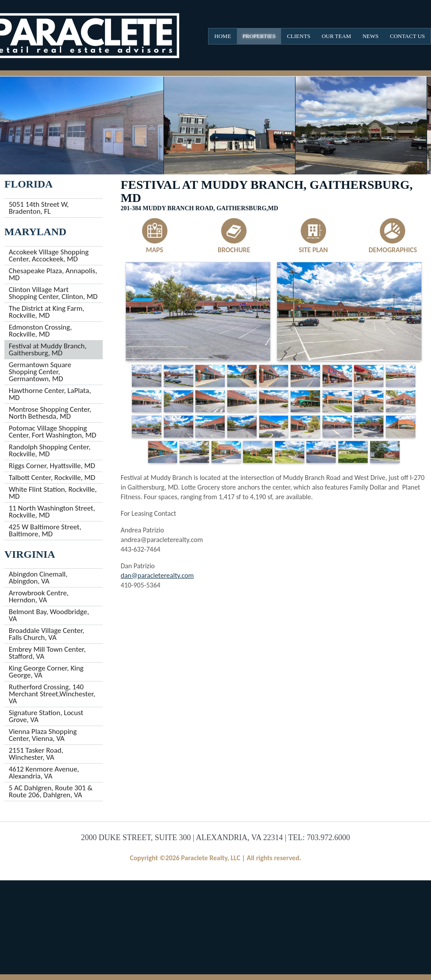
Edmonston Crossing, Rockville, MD (40, 331)
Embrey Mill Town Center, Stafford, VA (47, 653)
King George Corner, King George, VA (46, 672)
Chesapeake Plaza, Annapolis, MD (53, 274)
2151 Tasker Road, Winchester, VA (36, 754)
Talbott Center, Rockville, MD (52, 478)
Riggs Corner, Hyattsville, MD (52, 466)
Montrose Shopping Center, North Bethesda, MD (50, 413)
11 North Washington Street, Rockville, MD (52, 512)
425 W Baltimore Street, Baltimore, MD (45, 530)
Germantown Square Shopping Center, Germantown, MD (40, 372)
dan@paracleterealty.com (157, 575)
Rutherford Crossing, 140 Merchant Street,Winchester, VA (52, 694)
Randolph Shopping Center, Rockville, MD (50, 450)
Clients (298, 36)
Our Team (336, 36)
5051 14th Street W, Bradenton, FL (39, 208)
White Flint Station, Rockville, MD (53, 493)
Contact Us (407, 36)
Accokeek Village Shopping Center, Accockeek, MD (49, 255)
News (370, 36)
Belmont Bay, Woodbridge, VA (49, 615)
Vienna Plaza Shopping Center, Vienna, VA (43, 735)
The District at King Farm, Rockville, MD (47, 312)
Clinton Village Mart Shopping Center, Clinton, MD (53, 293)
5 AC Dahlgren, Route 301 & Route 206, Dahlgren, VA (51, 791)
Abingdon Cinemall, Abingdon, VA (38, 578)
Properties (259, 36)
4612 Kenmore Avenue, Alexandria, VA (44, 773)
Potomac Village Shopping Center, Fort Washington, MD (52, 432)
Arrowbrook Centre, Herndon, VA (39, 596)
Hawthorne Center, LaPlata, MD (50, 394)
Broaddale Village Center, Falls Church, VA (47, 634)
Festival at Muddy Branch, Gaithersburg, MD (48, 349)
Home (222, 36)
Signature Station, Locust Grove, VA (46, 716)
